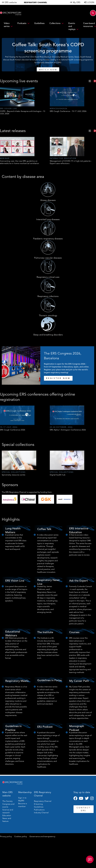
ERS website (11, 2)
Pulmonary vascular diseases (48, 258)
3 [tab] (49, 69)
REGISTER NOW (58, 378)
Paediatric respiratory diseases (48, 239)
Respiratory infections (48, 296)
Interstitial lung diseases (48, 219)
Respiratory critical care (48, 277)
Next (95, 81)
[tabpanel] (47, 55)
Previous (90, 81)
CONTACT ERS (83, 809)
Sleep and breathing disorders (48, 335)
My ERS (77, 2)
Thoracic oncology (48, 315)
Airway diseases (48, 200)
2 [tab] (47, 69)
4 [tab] (52, 69)
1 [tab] (44, 69)
